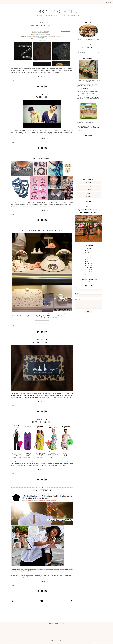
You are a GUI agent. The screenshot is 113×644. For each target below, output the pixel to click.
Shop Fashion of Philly (42, 25)
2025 (89, 248)
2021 (88, 254)
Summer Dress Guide (42, 422)
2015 (88, 265)
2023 (88, 250)
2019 (89, 258)
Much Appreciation (42, 490)
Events (65, 2)
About (79, 2)
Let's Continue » (42, 77)
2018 (88, 260)
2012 (88, 271)
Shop (71, 2)
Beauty (46, 2)
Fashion (38, 2)
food (88, 193)
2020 (88, 256)
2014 (88, 267)
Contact (60, 640)
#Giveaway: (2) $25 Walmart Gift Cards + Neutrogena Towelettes (88, 93)
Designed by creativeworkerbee (102, 642)
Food (52, 2)
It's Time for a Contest (42, 342)
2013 (88, 269)
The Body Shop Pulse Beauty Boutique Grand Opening (88, 81)
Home (32, 2)
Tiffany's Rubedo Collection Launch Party (42, 231)
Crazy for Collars (42, 159)
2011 (88, 273)
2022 (88, 252)
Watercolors (42, 97)
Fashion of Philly (56, 11)
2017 (88, 262)
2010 (88, 275)
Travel (58, 2)
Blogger (88, 281)
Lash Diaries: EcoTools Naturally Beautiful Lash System (88, 123)
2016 (88, 263)
